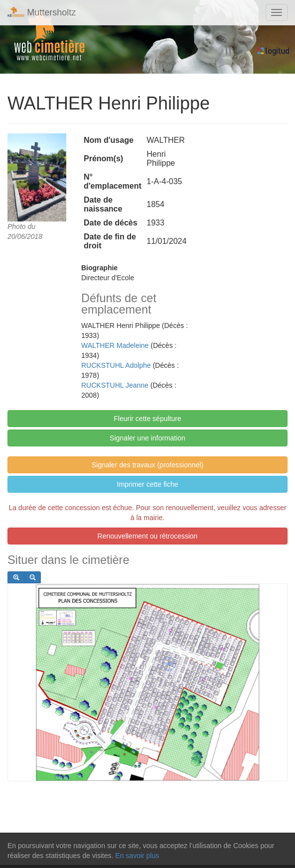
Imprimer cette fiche (148, 484)
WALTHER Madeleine (115, 345)
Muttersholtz (42, 12)
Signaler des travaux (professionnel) (147, 465)
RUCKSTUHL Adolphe (116, 365)
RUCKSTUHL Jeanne (115, 385)
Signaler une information (147, 438)
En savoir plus (137, 856)
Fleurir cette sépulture (147, 419)
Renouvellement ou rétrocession (148, 536)
